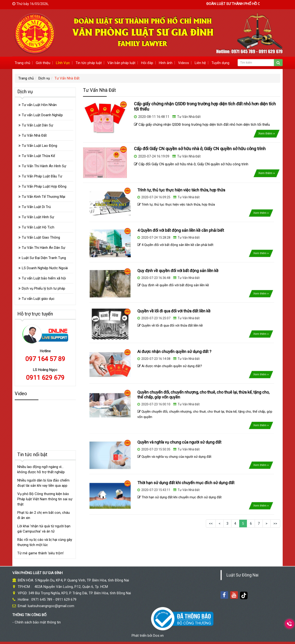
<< (211, 524)
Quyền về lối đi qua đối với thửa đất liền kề (177, 317)
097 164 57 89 (45, 359)
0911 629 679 (45, 378)
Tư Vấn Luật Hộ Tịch (38, 227)
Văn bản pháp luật (121, 63)
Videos (184, 63)
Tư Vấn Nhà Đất (67, 78)
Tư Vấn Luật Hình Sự (38, 217)
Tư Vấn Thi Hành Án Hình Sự (44, 166)
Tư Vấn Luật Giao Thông (41, 237)
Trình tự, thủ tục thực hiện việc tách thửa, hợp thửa (181, 195)
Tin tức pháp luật (89, 63)
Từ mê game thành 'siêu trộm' (41, 553)
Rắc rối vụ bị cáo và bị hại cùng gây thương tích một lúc (45, 542)
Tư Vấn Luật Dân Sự (37, 125)
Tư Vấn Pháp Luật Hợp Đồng (44, 186)
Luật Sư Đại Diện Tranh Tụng (44, 258)
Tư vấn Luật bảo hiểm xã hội (44, 278)
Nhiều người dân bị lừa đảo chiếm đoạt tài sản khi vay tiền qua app (43, 483)
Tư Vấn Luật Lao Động (39, 146)
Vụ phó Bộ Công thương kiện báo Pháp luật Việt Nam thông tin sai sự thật (45, 499)
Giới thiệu (43, 63)
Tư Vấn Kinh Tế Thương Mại (44, 197)
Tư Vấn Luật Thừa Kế (38, 156)
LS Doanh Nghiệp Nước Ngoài (45, 268)
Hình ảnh (166, 63)
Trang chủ (22, 63)
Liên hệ (200, 63)
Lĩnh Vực (63, 63)
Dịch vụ (44, 78)
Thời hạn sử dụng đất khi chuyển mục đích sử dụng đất (184, 488)
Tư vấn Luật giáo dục (38, 299)
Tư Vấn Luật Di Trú (36, 207)
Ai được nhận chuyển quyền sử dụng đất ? (177, 357)
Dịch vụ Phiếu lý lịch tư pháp (44, 288)
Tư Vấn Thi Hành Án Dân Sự (44, 248)
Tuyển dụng (220, 63)
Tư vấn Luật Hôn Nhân (39, 105)
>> (275, 524)
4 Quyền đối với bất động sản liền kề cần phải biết (181, 236)
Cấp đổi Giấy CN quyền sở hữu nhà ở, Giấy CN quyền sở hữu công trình (200, 149)
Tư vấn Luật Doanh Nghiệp (42, 115)
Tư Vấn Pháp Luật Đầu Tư (42, 176)
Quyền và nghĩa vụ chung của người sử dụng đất (180, 448)
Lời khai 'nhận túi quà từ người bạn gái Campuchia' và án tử (44, 529)
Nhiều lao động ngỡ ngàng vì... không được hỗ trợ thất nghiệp (41, 469)
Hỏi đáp (147, 63)
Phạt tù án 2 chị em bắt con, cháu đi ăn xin (44, 515)
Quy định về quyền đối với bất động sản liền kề (179, 276)
